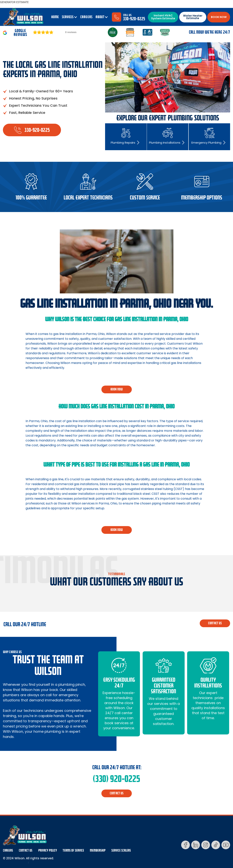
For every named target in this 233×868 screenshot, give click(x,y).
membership (98, 851)
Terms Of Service (73, 851)
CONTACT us (215, 623)
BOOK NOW (219, 17)
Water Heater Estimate (193, 17)
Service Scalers (121, 851)
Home (55, 17)
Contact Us (26, 851)
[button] (70, 17)
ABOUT (100, 17)
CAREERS (86, 17)
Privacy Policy (48, 851)
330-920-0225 (134, 19)
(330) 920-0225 (116, 779)
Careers (8, 851)
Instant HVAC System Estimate (163, 17)
